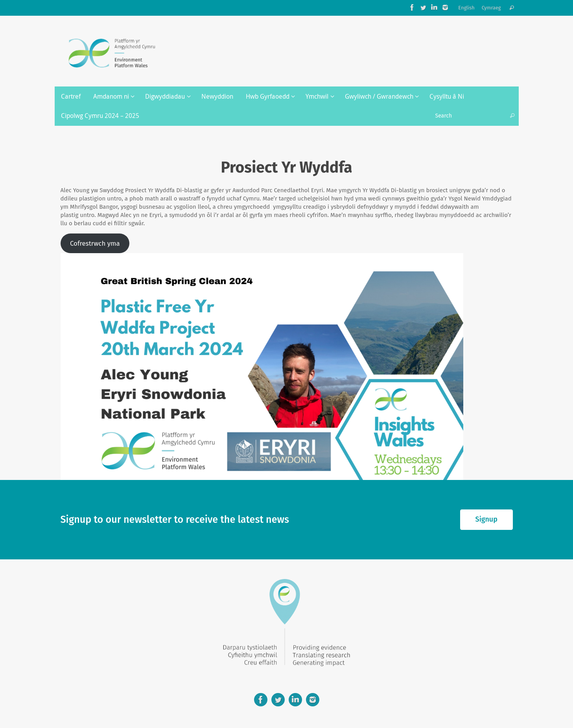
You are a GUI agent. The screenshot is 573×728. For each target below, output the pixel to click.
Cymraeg (491, 8)
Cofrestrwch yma (95, 243)
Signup (486, 519)
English (466, 8)
